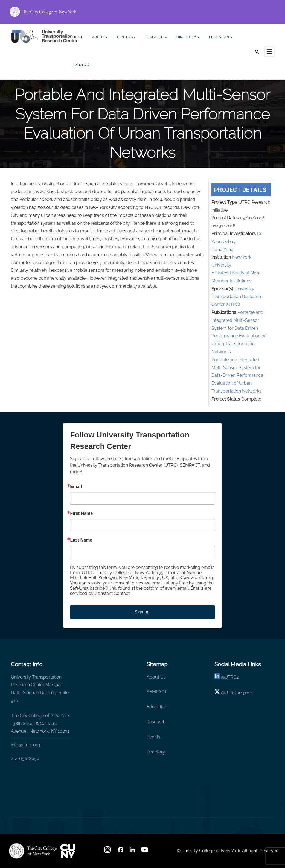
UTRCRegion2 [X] (239, 693)
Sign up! (143, 612)
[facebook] (121, 851)
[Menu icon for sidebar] (269, 51)
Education (221, 38)
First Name (81, 513)
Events (81, 66)
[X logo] (217, 693)
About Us (156, 677)
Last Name (81, 540)
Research (156, 38)
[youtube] (145, 851)
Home (78, 37)
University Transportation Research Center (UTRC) (236, 297)
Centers (127, 38)
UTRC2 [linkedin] (232, 677)
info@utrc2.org (26, 745)
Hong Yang (223, 249)
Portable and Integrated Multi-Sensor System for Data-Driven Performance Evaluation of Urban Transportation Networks (237, 375)
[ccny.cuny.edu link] (142, 12)
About (100, 38)
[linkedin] (217, 677)
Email (76, 487)
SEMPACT (157, 692)
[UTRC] (33, 851)
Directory (188, 38)
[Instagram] (108, 851)
